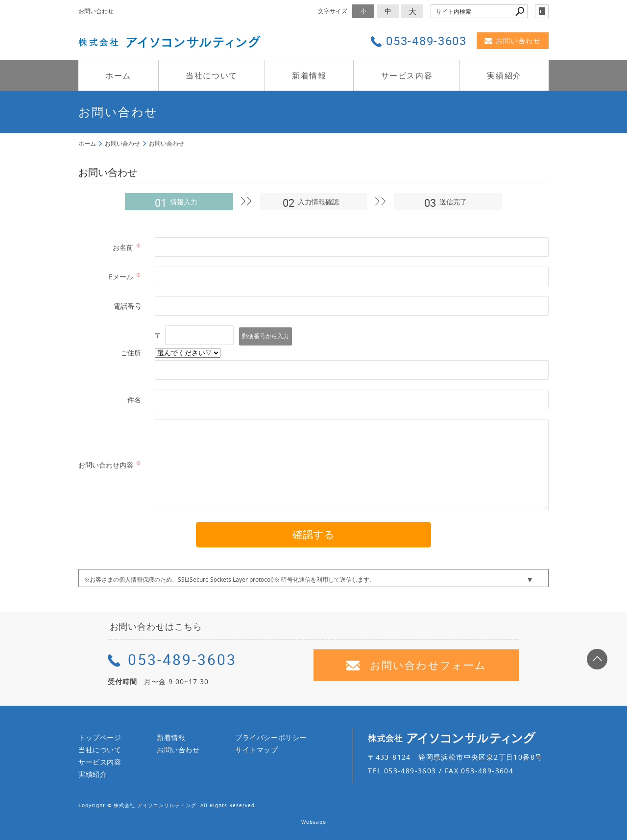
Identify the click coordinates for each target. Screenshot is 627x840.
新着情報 (309, 75)
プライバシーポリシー (271, 737)
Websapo (314, 822)
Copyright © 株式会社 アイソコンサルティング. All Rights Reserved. (168, 805)
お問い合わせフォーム (416, 665)
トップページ (100, 737)
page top (597, 659)
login (542, 11)
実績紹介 (504, 75)
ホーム (118, 75)
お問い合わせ (513, 40)
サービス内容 (407, 75)
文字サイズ (333, 11)
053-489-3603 (172, 659)
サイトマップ (257, 750)
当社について (212, 75)
